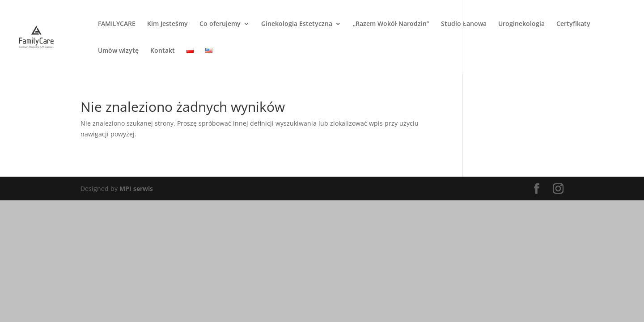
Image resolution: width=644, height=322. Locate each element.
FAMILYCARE (117, 24)
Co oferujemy (220, 24)
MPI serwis (136, 189)
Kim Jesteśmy (167, 24)
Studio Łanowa (464, 24)
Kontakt (163, 51)
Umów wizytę (118, 51)
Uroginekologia (521, 24)
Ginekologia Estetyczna (297, 24)
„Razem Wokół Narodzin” (391, 24)
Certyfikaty (573, 24)
